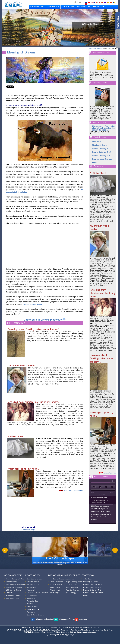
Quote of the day (99, 122)
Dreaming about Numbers (102, 159)
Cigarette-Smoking (72, 590)
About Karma (55, 587)
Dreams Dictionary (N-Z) (101, 156)
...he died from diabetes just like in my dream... (34, 402)
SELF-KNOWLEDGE (37, 7)
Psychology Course (100, 83)
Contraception (32, 596)
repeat (100, 494)
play (100, 487)
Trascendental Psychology (16, 584)
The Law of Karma (57, 579)
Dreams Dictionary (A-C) (101, 149)
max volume (112, 481)
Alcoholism (70, 579)
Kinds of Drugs (71, 584)
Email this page (27, 530)
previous (94, 487)
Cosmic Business (56, 582)
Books (95, 163)
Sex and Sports (33, 584)
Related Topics (100, 137)
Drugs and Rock (72, 587)
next (106, 487)
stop (112, 487)
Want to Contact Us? (101, 52)
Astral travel (97, 142)
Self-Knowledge (12, 582)
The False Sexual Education (38, 593)
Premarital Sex (32, 601)
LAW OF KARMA (68, 7)
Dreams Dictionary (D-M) (101, 152)
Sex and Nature (33, 582)
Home (91, 48)
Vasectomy (31, 598)
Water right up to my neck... (23, 469)
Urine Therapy (71, 593)
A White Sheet (15, 437)
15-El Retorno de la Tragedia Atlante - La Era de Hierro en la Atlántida (102, 517)
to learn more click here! (33, 304)
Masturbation (32, 587)
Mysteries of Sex (33, 609)
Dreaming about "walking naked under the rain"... (34, 329)
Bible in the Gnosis (13, 590)
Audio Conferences (101, 476)
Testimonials (19, 323)
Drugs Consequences (74, 582)
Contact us (10, 593)
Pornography (32, 590)
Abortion (30, 604)
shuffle (104, 494)
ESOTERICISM (99, 7)
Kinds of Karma (56, 584)
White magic (54, 593)
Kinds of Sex (32, 607)
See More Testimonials (73, 491)
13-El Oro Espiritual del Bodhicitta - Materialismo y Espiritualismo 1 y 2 (100, 500)
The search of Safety (14, 587)
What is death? (56, 590)
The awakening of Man (15, 579)
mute (92, 481)
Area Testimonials (13, 598)
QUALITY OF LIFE (84, 7)
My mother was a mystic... (22, 366)
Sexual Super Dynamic (35, 615)
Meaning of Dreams (111, 48)
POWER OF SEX (53, 7)
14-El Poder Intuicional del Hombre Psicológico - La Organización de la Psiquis (100, 509)
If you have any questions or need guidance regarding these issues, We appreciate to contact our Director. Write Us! (102, 76)
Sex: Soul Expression (35, 579)
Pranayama (31, 612)
